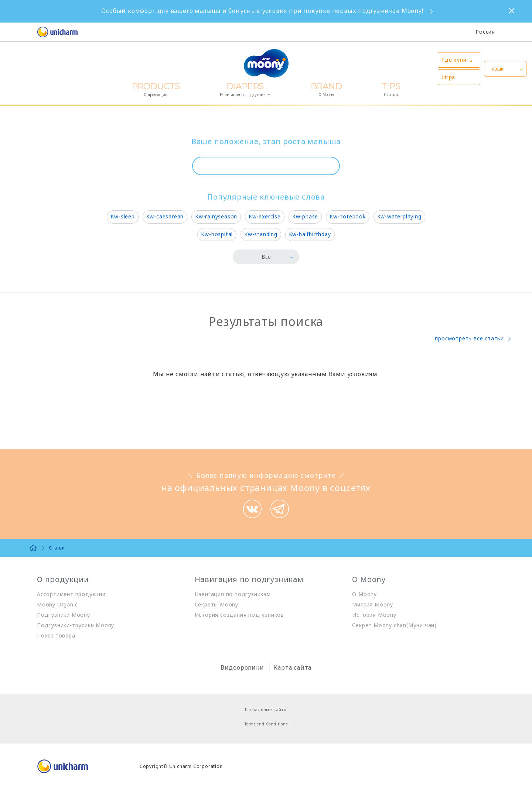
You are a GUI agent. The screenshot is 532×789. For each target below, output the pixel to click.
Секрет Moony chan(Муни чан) (394, 625)
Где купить (457, 60)
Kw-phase (305, 216)
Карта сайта (292, 667)
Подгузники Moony (64, 615)
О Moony (364, 594)
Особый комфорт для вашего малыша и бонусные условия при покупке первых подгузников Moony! (262, 11)
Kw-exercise (265, 216)
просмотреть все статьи (469, 338)
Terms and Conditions (266, 724)
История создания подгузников (239, 615)
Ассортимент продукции (71, 594)
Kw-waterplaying (399, 216)
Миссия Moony (373, 604)
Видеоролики (242, 667)
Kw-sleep (122, 216)
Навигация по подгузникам (233, 594)
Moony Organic (57, 604)
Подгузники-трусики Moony (76, 625)
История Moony (374, 615)
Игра (449, 77)
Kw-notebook (348, 216)
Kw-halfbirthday (310, 234)
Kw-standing (261, 234)
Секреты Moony (216, 604)
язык (498, 69)
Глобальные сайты (266, 709)
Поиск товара (56, 635)
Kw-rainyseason (216, 216)
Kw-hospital (217, 234)
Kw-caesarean (165, 216)
